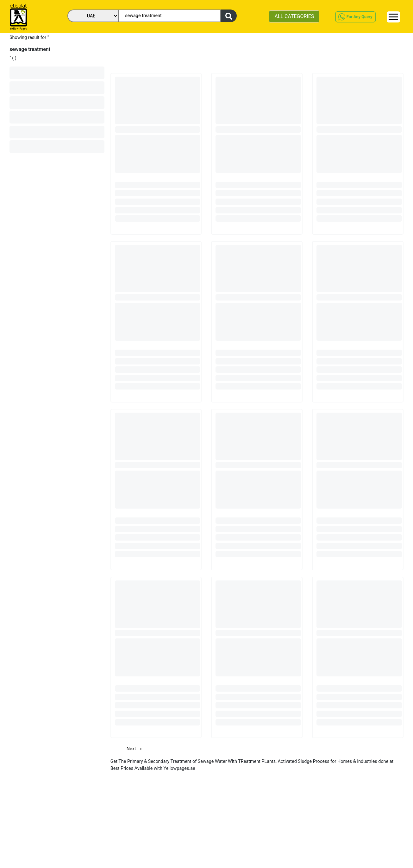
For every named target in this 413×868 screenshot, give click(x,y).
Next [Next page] (136, 748)
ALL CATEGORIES (294, 16)
